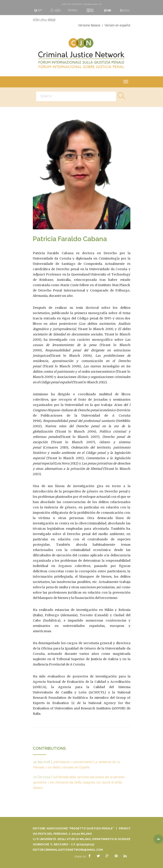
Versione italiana (89, 25)
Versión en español (117, 25)
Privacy (125, 829)
